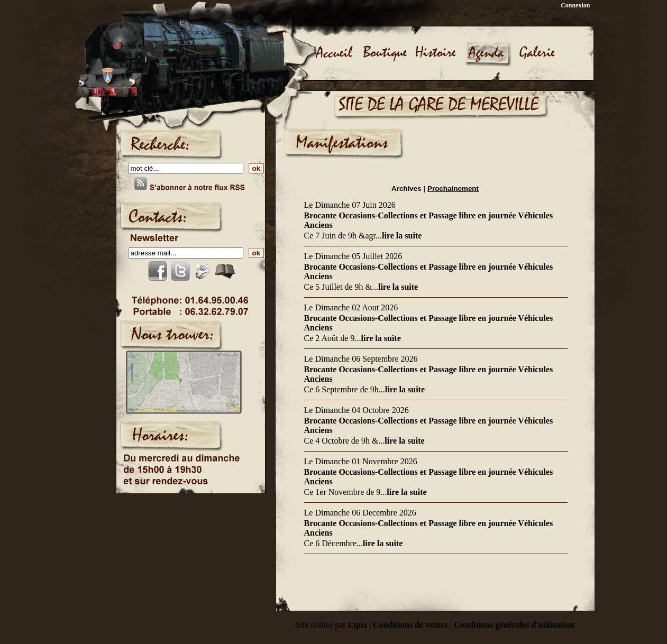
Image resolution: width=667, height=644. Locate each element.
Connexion (575, 5)
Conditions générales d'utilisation (514, 625)
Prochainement (453, 188)
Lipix (358, 625)
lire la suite (402, 236)
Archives (406, 188)
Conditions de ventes (410, 625)
